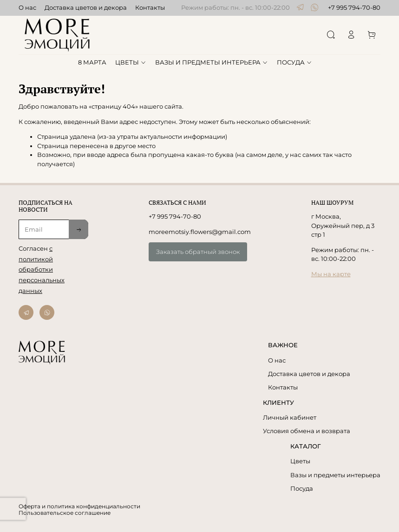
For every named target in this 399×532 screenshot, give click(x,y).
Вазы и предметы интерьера (335, 475)
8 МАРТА (92, 62)
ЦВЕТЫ (131, 62)
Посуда (302, 488)
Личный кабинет (290, 417)
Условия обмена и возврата (307, 431)
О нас (27, 7)
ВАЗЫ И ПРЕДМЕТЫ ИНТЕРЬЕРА (212, 62)
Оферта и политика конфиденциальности (79, 506)
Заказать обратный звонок (198, 252)
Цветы (300, 461)
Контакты (150, 7)
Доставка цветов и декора (86, 7)
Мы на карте (331, 274)
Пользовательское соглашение (65, 513)
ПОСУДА (294, 62)
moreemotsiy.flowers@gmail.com (200, 232)
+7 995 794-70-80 (354, 7)
